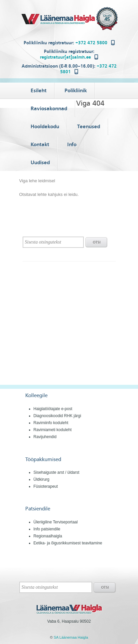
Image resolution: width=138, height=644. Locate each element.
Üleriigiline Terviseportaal (56, 522)
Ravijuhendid (45, 437)
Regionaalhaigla (48, 536)
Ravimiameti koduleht (53, 430)
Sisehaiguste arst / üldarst (57, 472)
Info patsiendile (47, 529)
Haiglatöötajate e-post (53, 409)
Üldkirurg (42, 479)
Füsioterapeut (46, 486)
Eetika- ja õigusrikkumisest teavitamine (68, 543)
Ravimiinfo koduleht (51, 423)
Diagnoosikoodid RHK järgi (57, 416)
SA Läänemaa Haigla (71, 637)
